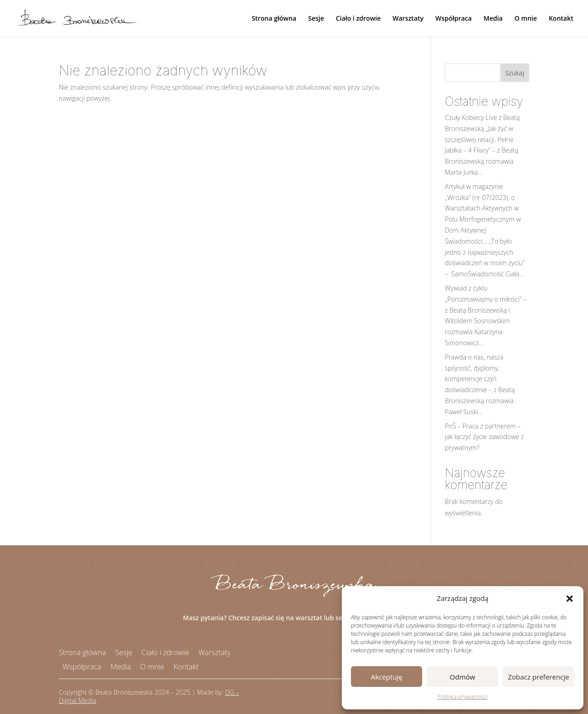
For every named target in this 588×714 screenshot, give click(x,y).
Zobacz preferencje (538, 677)
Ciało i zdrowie (358, 19)
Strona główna (274, 19)
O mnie (526, 19)
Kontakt (561, 19)
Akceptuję (387, 677)
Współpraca (454, 19)
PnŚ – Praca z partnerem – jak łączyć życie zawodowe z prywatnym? (484, 437)
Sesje (316, 19)
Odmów (462, 677)
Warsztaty (408, 19)
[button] (570, 599)
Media (493, 19)
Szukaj (515, 73)
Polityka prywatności (463, 697)
